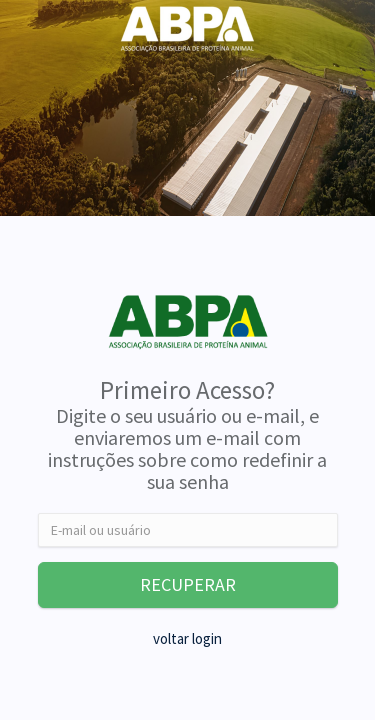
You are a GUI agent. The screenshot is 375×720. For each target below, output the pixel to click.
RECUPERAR (188, 584)
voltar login (187, 638)
